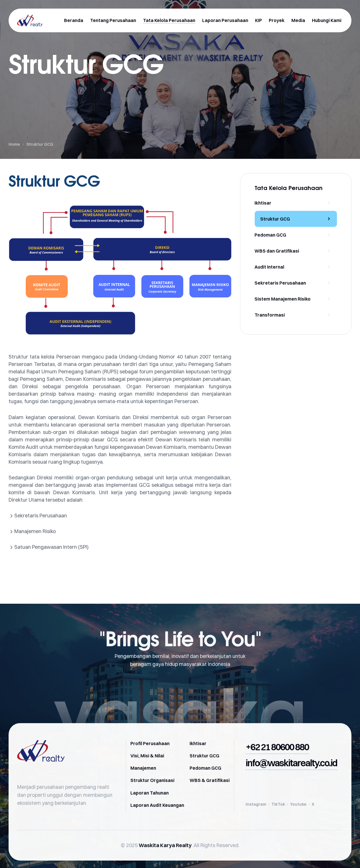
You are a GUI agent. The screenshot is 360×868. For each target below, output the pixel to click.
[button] (277, 758)
